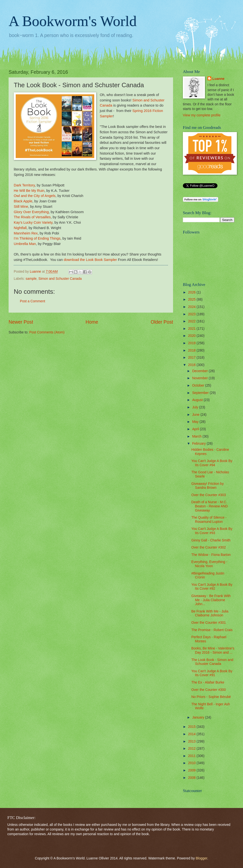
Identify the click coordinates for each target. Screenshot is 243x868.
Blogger (201, 858)
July (196, 407)
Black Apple (23, 201)
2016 (192, 365)
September (201, 393)
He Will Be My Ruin (29, 191)
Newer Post (21, 322)
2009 (192, 770)
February (199, 444)
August (198, 400)
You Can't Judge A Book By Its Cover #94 (212, 463)
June (196, 415)
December (200, 371)
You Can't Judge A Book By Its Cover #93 (212, 531)
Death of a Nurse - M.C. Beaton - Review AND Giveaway (209, 506)
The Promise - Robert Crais (212, 630)
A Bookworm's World (73, 21)
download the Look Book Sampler (90, 260)
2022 (192, 321)
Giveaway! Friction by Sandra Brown (207, 486)
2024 (192, 307)
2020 (192, 336)
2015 (192, 727)
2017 (192, 358)
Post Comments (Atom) (47, 332)
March (197, 436)
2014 (192, 734)
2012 (192, 749)
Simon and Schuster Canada (60, 279)
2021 (192, 329)
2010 (192, 763)
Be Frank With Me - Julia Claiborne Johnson (210, 613)
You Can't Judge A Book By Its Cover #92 (212, 587)
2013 (192, 741)
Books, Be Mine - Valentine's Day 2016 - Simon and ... (213, 650)
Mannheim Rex (26, 233)
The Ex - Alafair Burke (208, 682)
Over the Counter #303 (208, 495)
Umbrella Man (25, 244)
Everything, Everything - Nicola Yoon (209, 564)
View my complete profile (202, 115)
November (200, 378)
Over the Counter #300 (208, 690)
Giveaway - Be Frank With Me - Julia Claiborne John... (211, 600)
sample (31, 279)
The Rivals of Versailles (32, 217)
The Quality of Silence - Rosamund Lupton (209, 520)
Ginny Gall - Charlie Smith (211, 540)
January (199, 717)
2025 (192, 300)
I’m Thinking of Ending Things (37, 238)
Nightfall (20, 228)
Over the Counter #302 (208, 547)
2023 (192, 314)
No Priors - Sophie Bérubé (211, 697)
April (196, 429)
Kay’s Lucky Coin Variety (33, 222)
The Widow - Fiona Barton (211, 555)
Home (92, 322)
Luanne (218, 79)
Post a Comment (33, 301)
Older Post (162, 322)
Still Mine (21, 207)
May (196, 422)
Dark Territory (24, 185)
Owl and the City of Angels (35, 196)
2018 (192, 350)
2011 (192, 756)
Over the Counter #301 (208, 623)
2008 (192, 778)
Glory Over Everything (31, 212)
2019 (192, 343)
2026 (192, 292)
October (199, 385)
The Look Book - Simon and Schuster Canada (212, 662)
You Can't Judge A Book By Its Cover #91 (212, 673)
